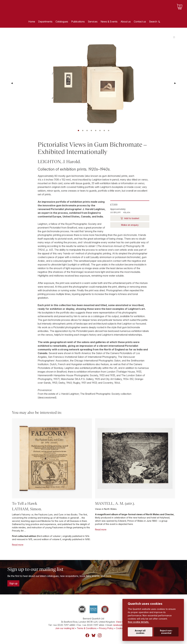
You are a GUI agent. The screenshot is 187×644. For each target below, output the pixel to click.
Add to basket (131, 218)
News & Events (109, 22)
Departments (45, 22)
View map (121, 622)
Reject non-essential (166, 632)
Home (32, 22)
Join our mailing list (65, 628)
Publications (78, 22)
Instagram (100, 635)
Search (153, 22)
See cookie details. (138, 622)
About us (126, 22)
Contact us (140, 22)
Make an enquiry (130, 225)
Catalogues (62, 22)
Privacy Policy (106, 628)
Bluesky (94, 635)
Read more (18, 545)
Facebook (87, 635)
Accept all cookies (140, 632)
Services (93, 22)
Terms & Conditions (87, 628)
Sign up (13, 583)
